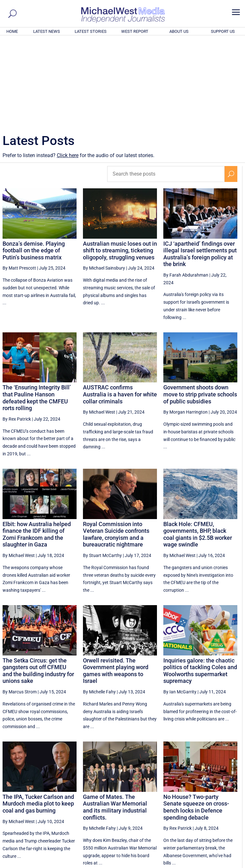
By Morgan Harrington (186, 325)
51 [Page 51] (200, 804)
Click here (68, 69)
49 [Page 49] (168, 804)
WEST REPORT (135, 31)
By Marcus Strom (20, 605)
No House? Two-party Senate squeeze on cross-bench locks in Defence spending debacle (196, 720)
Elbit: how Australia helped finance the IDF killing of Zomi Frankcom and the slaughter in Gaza (37, 448)
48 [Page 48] (152, 804)
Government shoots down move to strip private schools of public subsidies (200, 307)
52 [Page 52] (216, 804)
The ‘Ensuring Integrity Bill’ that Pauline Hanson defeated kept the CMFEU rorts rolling (37, 311)
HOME (12, 31)
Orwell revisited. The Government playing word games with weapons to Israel (116, 584)
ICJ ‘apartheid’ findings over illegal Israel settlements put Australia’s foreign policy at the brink (200, 167)
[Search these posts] (166, 87)
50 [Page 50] (184, 804)
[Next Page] (231, 804)
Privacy (231, 864)
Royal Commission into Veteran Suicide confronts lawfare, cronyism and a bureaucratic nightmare (116, 448)
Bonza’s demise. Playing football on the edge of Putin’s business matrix (34, 164)
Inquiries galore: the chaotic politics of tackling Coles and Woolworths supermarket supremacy (200, 584)
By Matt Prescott (19, 181)
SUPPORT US (223, 31)
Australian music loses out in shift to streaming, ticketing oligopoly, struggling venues (120, 164)
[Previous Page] (137, 804)
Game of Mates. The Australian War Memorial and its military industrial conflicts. (115, 720)
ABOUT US (179, 31)
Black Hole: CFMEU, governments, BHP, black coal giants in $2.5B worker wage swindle (198, 448)
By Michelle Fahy (99, 605)
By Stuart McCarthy (102, 469)
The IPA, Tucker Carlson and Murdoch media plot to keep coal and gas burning (38, 717)
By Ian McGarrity (180, 605)
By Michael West (99, 325)
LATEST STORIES (91, 31)
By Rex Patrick (17, 332)
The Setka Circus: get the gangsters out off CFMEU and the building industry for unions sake (38, 584)
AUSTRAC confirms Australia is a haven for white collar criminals (120, 307)
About (197, 864)
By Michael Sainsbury (104, 181)
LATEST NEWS (47, 31)
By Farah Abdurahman (186, 188)
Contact (213, 864)
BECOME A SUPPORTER (214, 828)
